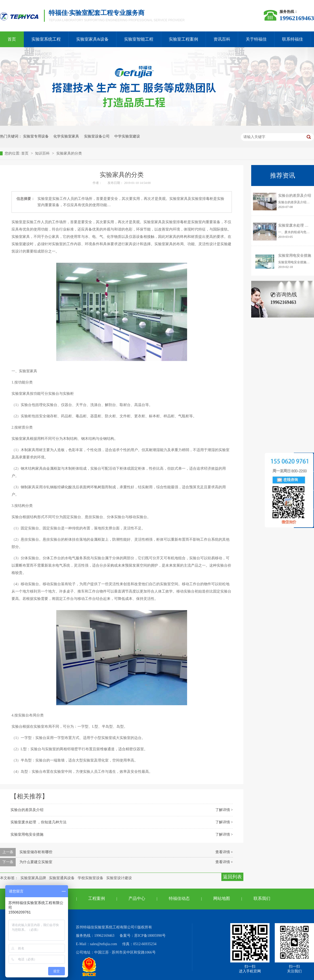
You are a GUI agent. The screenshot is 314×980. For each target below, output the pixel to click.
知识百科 (43, 153)
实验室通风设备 (62, 878)
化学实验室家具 (66, 136)
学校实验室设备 (91, 878)
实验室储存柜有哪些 (36, 852)
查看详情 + (224, 852)
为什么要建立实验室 (36, 862)
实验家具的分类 (69, 153)
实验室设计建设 (119, 878)
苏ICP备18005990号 (150, 936)
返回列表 (232, 877)
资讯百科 (222, 39)
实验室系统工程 (46, 39)
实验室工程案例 (183, 39)
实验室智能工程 (139, 39)
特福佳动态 (179, 898)
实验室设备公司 (97, 136)
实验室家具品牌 (33, 878)
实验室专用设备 (36, 136)
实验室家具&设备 (92, 39)
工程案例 (97, 898)
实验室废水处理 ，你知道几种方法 (38, 822)
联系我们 (262, 898)
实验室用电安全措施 (27, 834)
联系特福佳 (293, 39)
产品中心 (137, 898)
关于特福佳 (256, 39)
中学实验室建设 (127, 136)
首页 (25, 153)
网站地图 (222, 898)
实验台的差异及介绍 (27, 810)
